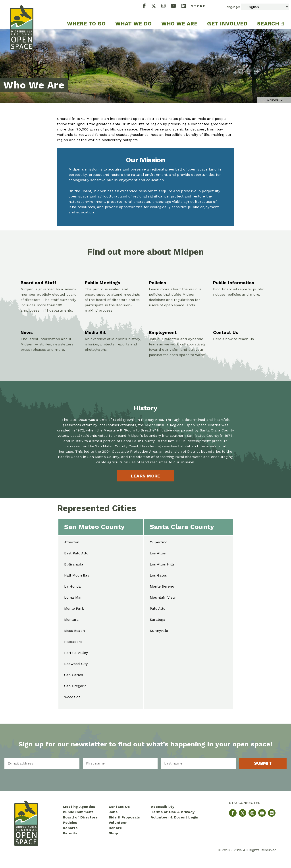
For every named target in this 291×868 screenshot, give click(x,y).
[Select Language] (265, 7)
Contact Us (119, 807)
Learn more (146, 476)
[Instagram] (166, 7)
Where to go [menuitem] (86, 24)
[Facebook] (147, 7)
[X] (156, 7)
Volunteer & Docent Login (175, 817)
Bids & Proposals (124, 817)
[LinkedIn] (186, 7)
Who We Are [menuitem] (179, 24)
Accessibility (163, 807)
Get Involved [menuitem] (227, 24)
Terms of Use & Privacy (173, 812)
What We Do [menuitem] (133, 24)
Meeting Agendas (79, 807)
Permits (70, 833)
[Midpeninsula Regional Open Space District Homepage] (22, 15)
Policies (70, 823)
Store (198, 6)
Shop (113, 833)
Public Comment (78, 812)
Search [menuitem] (268, 24)
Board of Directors (80, 817)
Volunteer (118, 823)
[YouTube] (176, 7)
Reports (70, 828)
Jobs (113, 812)
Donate (115, 828)
